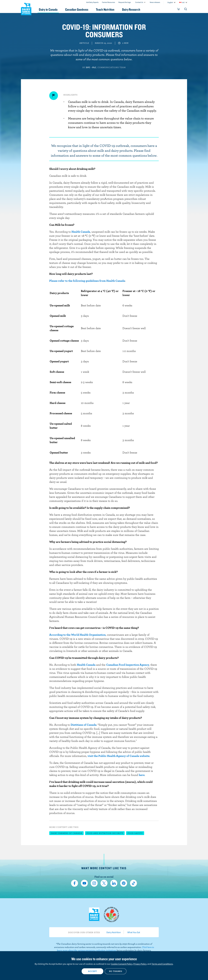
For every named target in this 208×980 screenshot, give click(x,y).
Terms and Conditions (162, 964)
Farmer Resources (108, 2)
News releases (155, 2)
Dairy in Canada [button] (48, 9)
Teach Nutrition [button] (105, 9)
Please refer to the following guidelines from (78, 281)
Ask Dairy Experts (92, 2)
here (142, 775)
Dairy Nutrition (114, 932)
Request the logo (125, 2)
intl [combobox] (183, 2)
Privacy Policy (140, 964)
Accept (93, 971)
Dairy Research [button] (131, 9)
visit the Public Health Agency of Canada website (119, 756)
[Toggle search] (186, 10)
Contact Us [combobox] (139, 2)
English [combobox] (170, 2)
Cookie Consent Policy (122, 964)
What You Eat (134, 932)
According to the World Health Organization (77, 635)
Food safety (135, 833)
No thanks (116, 971)
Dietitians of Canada (83, 725)
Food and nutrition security (105, 833)
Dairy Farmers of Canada (26, 9)
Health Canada (81, 232)
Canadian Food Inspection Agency (128, 665)
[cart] (179, 10)
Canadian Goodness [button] (77, 9)
